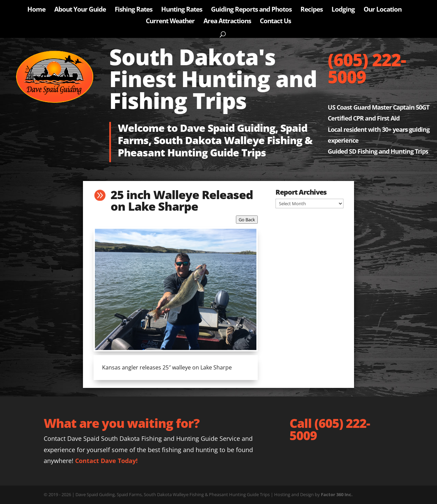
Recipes (312, 10)
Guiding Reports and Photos (251, 10)
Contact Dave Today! (106, 461)
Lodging (343, 10)
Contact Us (275, 22)
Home (36, 10)
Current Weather (170, 22)
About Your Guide (80, 10)
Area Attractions (227, 22)
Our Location (383, 10)
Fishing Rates (133, 10)
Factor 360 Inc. (337, 494)
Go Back (247, 220)
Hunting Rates (182, 10)
